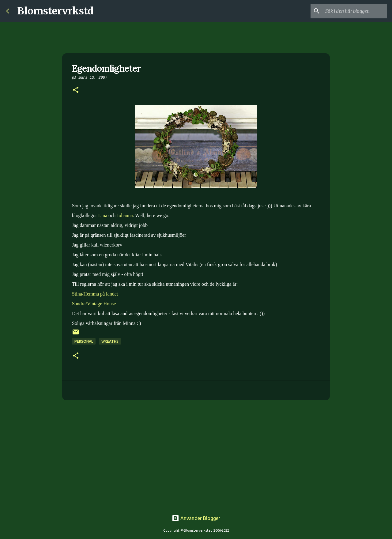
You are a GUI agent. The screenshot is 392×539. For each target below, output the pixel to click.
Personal (84, 341)
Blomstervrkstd (55, 11)
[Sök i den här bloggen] (355, 11)
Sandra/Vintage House (94, 304)
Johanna (125, 215)
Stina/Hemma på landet (95, 294)
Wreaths (110, 341)
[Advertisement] (196, 452)
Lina (103, 215)
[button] (76, 90)
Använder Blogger (196, 518)
